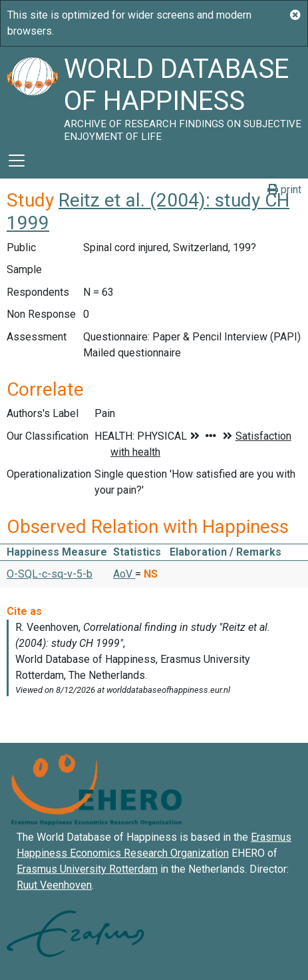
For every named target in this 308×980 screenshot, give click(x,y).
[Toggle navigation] (17, 161)
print (284, 190)
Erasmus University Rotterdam (87, 869)
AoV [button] (124, 574)
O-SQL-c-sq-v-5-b (50, 574)
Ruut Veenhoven (54, 885)
